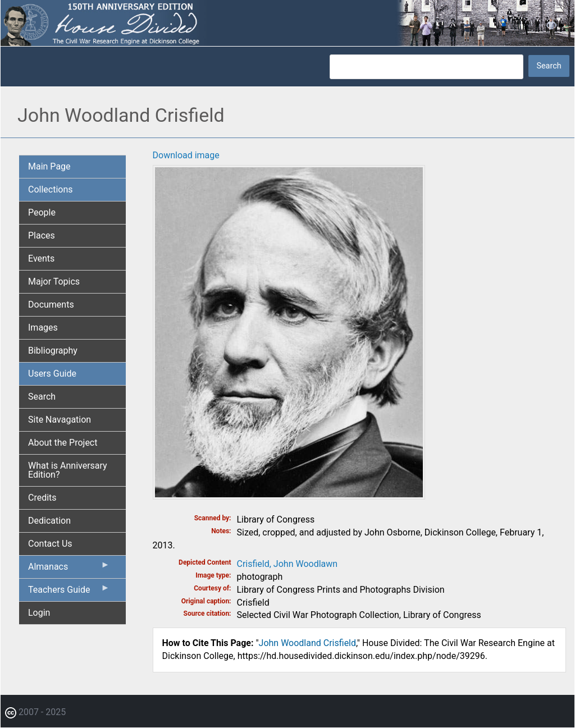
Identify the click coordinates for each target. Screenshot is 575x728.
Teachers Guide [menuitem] (69, 592)
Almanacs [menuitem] (69, 569)
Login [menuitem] (39, 613)
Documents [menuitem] (51, 305)
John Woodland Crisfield (307, 643)
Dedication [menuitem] (49, 521)
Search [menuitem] (42, 397)
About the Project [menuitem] (63, 443)
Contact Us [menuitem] (50, 544)
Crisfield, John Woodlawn (287, 564)
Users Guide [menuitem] (52, 374)
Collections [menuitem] (51, 189)
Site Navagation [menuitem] (60, 420)
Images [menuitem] (43, 328)
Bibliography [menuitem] (53, 351)
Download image (186, 155)
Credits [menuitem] (42, 498)
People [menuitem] (42, 212)
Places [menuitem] (42, 235)
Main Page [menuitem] (49, 166)
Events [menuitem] (41, 258)
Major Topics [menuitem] (54, 281)
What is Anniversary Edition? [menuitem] (68, 470)
